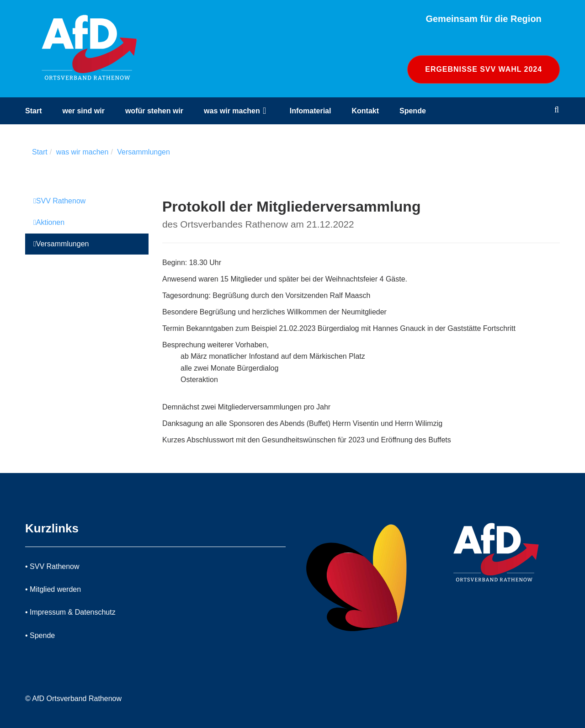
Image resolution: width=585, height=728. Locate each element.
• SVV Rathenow (52, 566)
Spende (413, 111)
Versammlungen (144, 152)
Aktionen (49, 222)
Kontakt (365, 111)
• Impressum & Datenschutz (70, 612)
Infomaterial (311, 111)
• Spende (40, 635)
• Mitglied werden (53, 589)
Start (33, 111)
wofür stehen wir (154, 111)
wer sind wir (83, 111)
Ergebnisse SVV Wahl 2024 (484, 69)
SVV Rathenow (59, 201)
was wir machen (232, 111)
